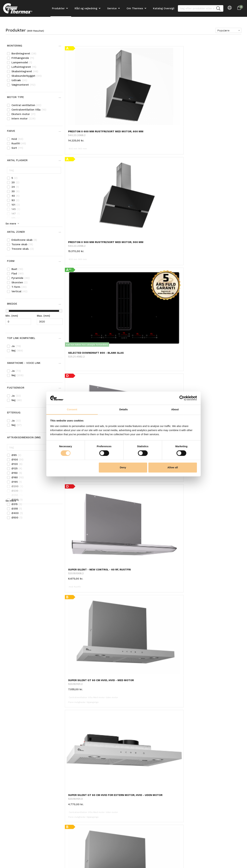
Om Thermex (135, 8)
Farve (11, 131)
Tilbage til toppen (153, 636)
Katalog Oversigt (164, 8)
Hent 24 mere (153, 628)
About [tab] (175, 409)
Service (112, 8)
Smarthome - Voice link (24, 363)
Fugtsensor (16, 388)
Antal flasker (18, 160)
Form (11, 261)
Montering (15, 46)
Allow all (173, 467)
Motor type (16, 97)
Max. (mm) (43, 316)
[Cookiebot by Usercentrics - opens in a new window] (182, 398)
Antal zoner (16, 232)
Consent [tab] (72, 409)
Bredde (13, 304)
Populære (223, 31)
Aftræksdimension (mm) (24, 437)
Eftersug (14, 413)
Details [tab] (123, 409)
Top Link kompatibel (22, 338)
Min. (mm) (12, 316)
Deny (123, 467)
